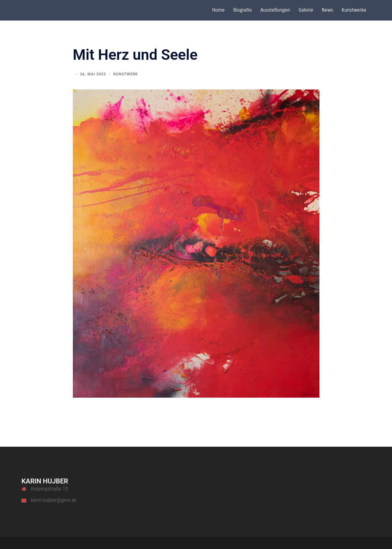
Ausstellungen (275, 10)
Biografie (242, 10)
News (328, 10)
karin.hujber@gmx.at (53, 500)
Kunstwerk (126, 74)
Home (219, 10)
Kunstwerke (354, 10)
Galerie (306, 10)
